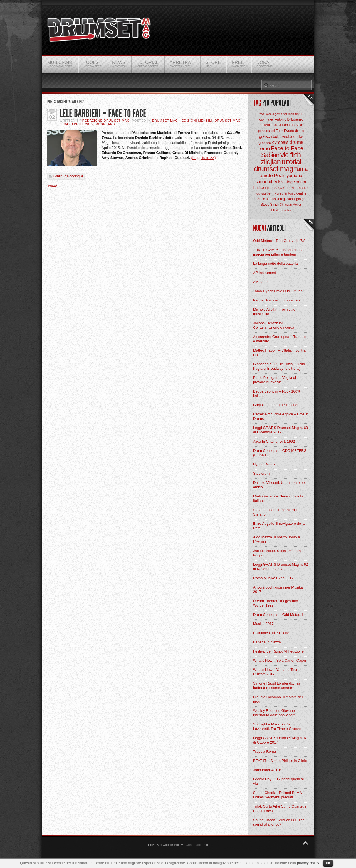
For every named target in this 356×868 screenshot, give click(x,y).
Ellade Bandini (281, 210)
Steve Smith (270, 205)
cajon (283, 188)
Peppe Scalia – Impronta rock (277, 300)
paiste (266, 176)
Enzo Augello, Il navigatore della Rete (279, 526)
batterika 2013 (270, 125)
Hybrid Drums (264, 464)
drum (300, 131)
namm (300, 114)
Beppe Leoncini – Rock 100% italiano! (277, 393)
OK (328, 863)
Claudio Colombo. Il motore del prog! (278, 699)
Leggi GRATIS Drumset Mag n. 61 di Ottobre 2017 (280, 740)
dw (300, 136)
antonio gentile (295, 193)
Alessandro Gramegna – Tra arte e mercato (279, 339)
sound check (268, 182)
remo (264, 149)
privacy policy (308, 863)
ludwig (261, 193)
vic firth (291, 155)
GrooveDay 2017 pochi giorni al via (278, 781)
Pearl (280, 176)
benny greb (275, 193)
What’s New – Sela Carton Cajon (280, 660)
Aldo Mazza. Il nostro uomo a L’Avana (276, 539)
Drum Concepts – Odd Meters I (278, 615)
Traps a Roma (264, 751)
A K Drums (262, 282)
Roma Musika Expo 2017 (273, 578)
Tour (279, 131)
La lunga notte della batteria (275, 263)
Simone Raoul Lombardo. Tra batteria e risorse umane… (277, 686)
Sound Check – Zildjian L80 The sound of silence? (279, 822)
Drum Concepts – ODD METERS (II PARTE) (280, 453)
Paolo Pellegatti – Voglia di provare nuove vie (275, 380)
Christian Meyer (291, 205)
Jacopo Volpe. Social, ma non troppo (277, 553)
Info (205, 845)
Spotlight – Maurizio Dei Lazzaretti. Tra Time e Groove (277, 726)
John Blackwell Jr (267, 770)
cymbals (280, 142)
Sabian (270, 155)
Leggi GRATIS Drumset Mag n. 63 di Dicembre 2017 (280, 430)
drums (296, 142)
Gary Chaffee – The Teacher (276, 405)
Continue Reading (66, 176)
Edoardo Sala (292, 125)
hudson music (265, 188)
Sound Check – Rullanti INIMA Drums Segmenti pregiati (277, 795)
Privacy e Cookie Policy (165, 845)
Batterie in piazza (267, 642)
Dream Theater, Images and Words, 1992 (276, 603)
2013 (293, 188)
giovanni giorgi (294, 199)
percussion (274, 199)
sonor (301, 182)
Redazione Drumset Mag (106, 121)
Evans (289, 131)
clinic (261, 199)
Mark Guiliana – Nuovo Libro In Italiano (278, 498)
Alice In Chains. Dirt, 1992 (274, 441)
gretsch (266, 136)
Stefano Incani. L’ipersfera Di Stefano (276, 512)
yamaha (294, 176)
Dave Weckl (266, 114)
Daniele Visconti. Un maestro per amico (280, 485)
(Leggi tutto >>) (203, 158)
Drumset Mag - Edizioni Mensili (182, 121)
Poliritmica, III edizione (271, 633)
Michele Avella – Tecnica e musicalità (274, 312)
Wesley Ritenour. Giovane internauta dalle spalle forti (274, 713)
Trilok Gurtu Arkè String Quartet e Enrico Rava (280, 809)
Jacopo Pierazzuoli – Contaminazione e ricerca (274, 325)
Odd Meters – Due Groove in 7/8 (279, 241)
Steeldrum (261, 473)
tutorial (291, 162)
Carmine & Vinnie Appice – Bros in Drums (281, 416)
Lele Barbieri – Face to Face (103, 113)
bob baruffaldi (285, 136)
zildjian (271, 162)
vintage (288, 182)
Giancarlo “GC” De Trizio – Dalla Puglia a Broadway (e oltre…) (279, 366)
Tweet (52, 186)
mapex (303, 188)
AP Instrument (264, 273)
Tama (301, 169)
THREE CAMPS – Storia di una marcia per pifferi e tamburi (278, 252)
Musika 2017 (263, 624)
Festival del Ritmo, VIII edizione (278, 651)
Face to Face (287, 148)
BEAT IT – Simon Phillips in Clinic (280, 761)
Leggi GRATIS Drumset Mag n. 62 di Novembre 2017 (280, 567)
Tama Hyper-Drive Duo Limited (278, 291)
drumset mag (274, 169)
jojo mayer (266, 119)
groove (265, 142)
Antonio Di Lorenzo (289, 119)
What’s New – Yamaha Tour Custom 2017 (275, 672)
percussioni (267, 131)
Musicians (105, 124)
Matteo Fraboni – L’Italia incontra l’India (279, 353)
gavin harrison (284, 114)
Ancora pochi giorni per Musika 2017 (278, 589)
